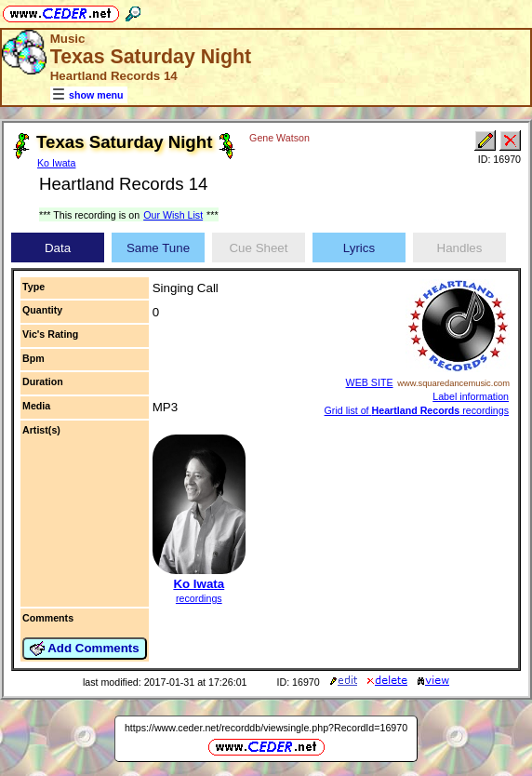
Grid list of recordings (417, 410)
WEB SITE (370, 382)
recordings (199, 598)
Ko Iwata (56, 163)
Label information (471, 396)
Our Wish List (173, 215)
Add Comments (85, 649)
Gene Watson (279, 138)
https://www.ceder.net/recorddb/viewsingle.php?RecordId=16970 (266, 728)
